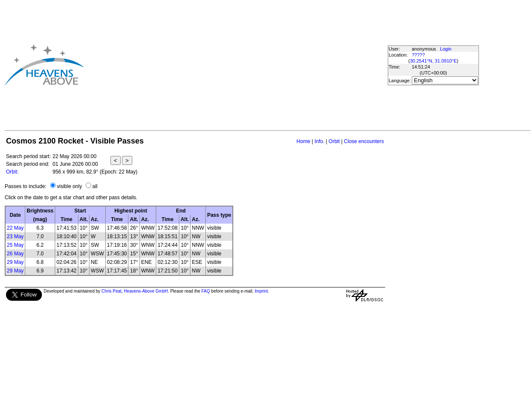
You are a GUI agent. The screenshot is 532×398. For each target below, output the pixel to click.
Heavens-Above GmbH (146, 291)
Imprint (261, 291)
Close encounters (364, 141)
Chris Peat (111, 291)
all (95, 186)
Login (446, 49)
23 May (15, 236)
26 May (15, 254)
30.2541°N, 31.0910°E (434, 61)
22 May (15, 228)
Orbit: (12, 172)
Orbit (334, 141)
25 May (15, 245)
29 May (15, 262)
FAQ (206, 291)
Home (303, 141)
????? (418, 55)
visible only (70, 186)
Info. (319, 141)
